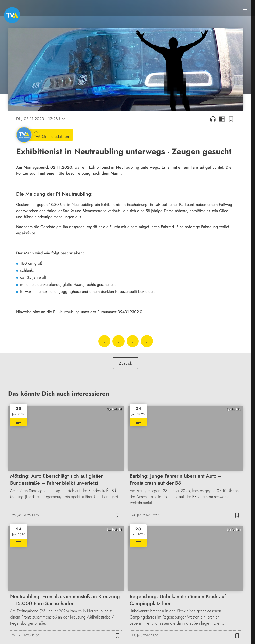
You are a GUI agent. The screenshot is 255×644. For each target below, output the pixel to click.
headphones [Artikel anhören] (213, 119)
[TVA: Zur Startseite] (12, 15)
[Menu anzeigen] (245, 8)
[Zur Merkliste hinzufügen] (231, 119)
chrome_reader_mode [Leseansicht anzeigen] (222, 119)
